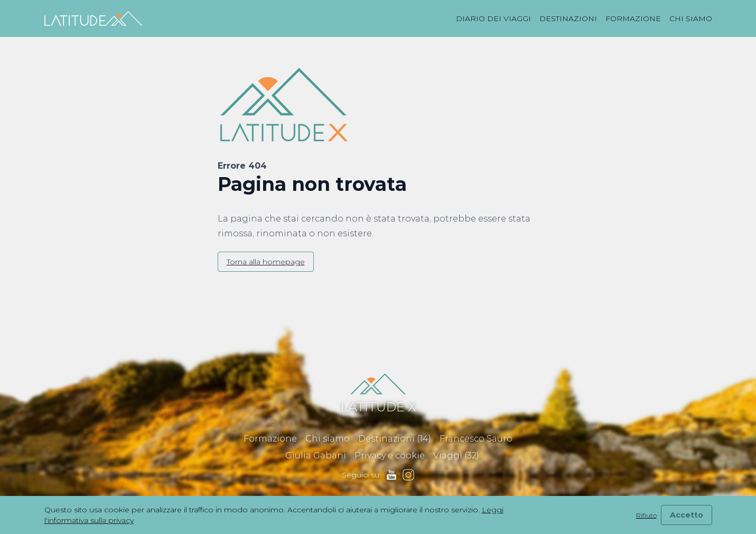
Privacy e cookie (390, 455)
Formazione (633, 19)
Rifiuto (646, 515)
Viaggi (456, 455)
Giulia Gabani (316, 455)
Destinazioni (568, 19)
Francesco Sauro (476, 439)
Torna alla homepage (266, 262)
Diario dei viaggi (493, 19)
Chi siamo (691, 19)
